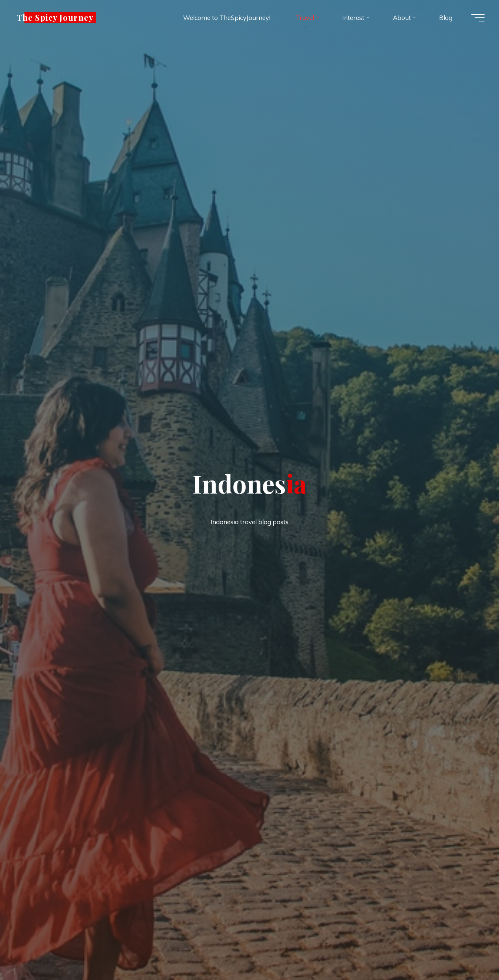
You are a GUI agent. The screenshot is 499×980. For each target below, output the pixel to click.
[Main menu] (477, 18)
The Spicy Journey (57, 17)
